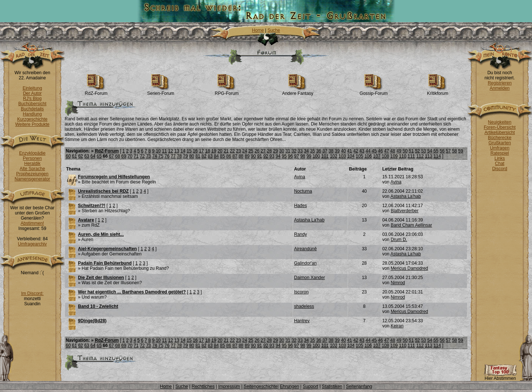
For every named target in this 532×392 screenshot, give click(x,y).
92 (266, 156)
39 (337, 151)
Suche (274, 30)
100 (316, 156)
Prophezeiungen (32, 174)
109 (394, 156)
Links (499, 158)
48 (393, 151)
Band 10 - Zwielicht (98, 306)
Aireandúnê (305, 249)
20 (220, 151)
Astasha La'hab (406, 196)
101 (325, 156)
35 (312, 151)
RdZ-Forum (96, 91)
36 (319, 151)
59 (461, 151)
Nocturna (303, 191)
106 (368, 156)
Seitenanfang (359, 386)
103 (342, 156)
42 (356, 151)
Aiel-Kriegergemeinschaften (107, 249)
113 (429, 156)
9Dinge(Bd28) (92, 321)
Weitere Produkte (32, 124)
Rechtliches (203, 386)
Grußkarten (500, 143)
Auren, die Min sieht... (101, 234)
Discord (500, 169)
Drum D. (399, 240)
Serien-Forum (161, 91)
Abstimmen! (32, 223)
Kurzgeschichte (32, 119)
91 (260, 156)
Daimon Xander (309, 278)
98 (303, 156)
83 (210, 156)
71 (136, 156)
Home (258, 30)
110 (403, 156)
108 (385, 156)
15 (189, 151)
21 (226, 151)
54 (430, 151)
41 (349, 151)
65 (99, 156)
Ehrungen (289, 386)
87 (235, 156)
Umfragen (500, 148)
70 (130, 156)
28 (269, 151)
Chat (500, 164)
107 (377, 156)
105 (359, 156)
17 (202, 151)
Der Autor (32, 93)
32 (294, 151)
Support (310, 386)
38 (331, 151)
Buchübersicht (32, 104)
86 (229, 156)
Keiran (397, 326)
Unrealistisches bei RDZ (103, 191)
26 (257, 151)
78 (179, 156)
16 (195, 151)
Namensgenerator (32, 179)
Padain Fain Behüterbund (105, 263)
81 (198, 156)
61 (74, 156)
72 (142, 156)
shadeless (304, 306)
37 (325, 151)
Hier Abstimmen (500, 376)
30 (282, 151)
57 (448, 151)
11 (164, 151)
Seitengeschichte (261, 386)
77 (173, 156)
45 (374, 151)
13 (177, 151)
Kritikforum (438, 91)
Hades (301, 206)
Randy (301, 234)
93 (272, 156)
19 (214, 151)
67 (111, 156)
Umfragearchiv (32, 244)
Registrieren (500, 83)
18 (207, 151)
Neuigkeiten (500, 122)
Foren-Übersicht (499, 127)
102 (334, 156)
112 (420, 156)
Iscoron (301, 292)
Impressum (229, 386)
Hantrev (302, 321)
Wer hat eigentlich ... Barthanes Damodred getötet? (132, 292)
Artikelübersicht (499, 133)
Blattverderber (404, 211)
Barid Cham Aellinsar (411, 225)
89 (247, 156)
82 (204, 156)
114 (437, 156)
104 (351, 156)
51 (411, 151)
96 (290, 156)
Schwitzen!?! (92, 206)
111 (411, 156)
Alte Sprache (32, 169)
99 (309, 156)
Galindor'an (305, 263)
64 (93, 156)
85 (223, 156)
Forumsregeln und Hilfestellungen (114, 177)
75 (161, 156)
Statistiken (332, 386)
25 (251, 151)
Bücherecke (500, 138)
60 (68, 156)
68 (118, 156)
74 (155, 156)
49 (399, 151)
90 (253, 156)
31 (288, 151)
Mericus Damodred (409, 268)
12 (170, 151)
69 (124, 156)
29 (275, 151)
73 (148, 156)
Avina (300, 177)
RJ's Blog (32, 99)
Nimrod (398, 283)
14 (183, 151)
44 (368, 151)
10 (158, 151)
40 (343, 151)
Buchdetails (32, 109)
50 (405, 151)
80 (192, 156)
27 (263, 151)
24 (244, 151)
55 (436, 151)
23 (238, 151)
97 (296, 156)
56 (442, 151)
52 (417, 151)
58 (454, 151)
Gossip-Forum (374, 91)
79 (185, 156)
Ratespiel (499, 153)
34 (306, 151)
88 (241, 156)
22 (232, 151)
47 (387, 151)
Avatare (86, 220)
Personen (32, 158)
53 (424, 151)
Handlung (32, 114)
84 (216, 156)
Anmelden (499, 88)
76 (167, 156)
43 (362, 151)
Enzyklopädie (32, 153)
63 (87, 156)
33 (300, 151)
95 (284, 156)
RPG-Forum (227, 91)
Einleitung (32, 88)
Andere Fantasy (298, 91)
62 (80, 156)
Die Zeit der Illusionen (101, 278)
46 (380, 151)
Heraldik (32, 164)
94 (278, 156)
